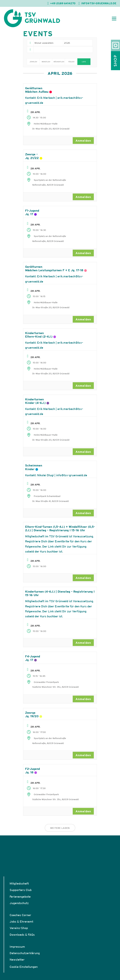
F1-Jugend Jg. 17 (32, 212)
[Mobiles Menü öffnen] (114, 18)
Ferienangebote (20, 897)
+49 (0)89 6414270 (63, 3)
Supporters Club (21, 890)
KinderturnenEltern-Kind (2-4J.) (39, 335)
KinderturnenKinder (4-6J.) (35, 401)
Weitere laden (60, 828)
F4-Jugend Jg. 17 (33, 658)
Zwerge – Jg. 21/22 (32, 156)
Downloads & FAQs (22, 935)
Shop (115, 61)
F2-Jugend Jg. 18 (32, 771)
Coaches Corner (20, 915)
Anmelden (83, 141)
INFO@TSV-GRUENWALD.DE (99, 3)
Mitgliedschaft (19, 883)
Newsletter (17, 960)
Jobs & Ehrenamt (21, 921)
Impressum (17, 947)
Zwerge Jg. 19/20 (32, 714)
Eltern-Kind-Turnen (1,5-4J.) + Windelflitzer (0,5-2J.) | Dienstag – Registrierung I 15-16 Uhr (60, 528)
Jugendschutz (19, 903)
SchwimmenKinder (34, 467)
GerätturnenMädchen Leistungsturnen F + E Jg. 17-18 (54, 268)
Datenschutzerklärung (25, 953)
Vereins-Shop (19, 928)
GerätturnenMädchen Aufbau (37, 90)
